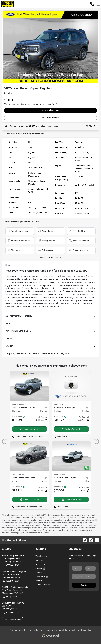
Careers (40, 568)
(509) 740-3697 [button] (11, 597)
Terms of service (43, 585)
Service (39, 573)
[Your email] (84, 577)
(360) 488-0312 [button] (11, 612)
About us (39, 560)
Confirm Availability (30, 429)
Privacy (39, 581)
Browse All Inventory (51, 110)
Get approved (41, 564)
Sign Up (84, 585)
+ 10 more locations (13, 620)
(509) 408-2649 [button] (11, 565)
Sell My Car (42, 577)
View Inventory (42, 556)
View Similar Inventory (51, 118)
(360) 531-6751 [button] (11, 581)
